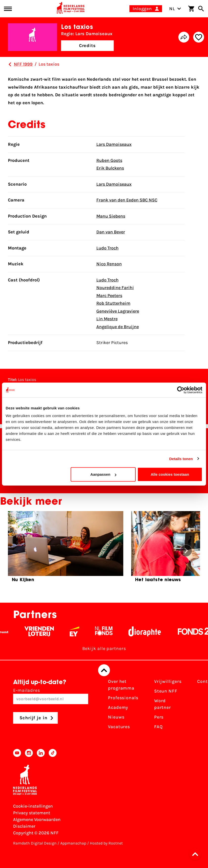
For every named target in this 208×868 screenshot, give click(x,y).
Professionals (123, 698)
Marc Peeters (109, 296)
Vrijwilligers (168, 681)
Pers (159, 717)
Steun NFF (166, 691)
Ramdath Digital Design (35, 843)
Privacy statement (32, 813)
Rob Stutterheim (113, 303)
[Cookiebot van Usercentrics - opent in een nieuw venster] (181, 390)
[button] (197, 854)
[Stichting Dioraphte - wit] (148, 631)
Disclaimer (24, 826)
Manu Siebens (111, 216)
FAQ (158, 727)
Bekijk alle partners (104, 648)
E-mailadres (51, 696)
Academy (118, 707)
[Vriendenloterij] (43, 631)
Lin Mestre (107, 319)
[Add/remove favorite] (199, 37)
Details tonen (181, 459)
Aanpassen (103, 474)
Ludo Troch (107, 248)
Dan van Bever (111, 232)
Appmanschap (73, 843)
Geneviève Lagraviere (118, 311)
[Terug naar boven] (104, 670)
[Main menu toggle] (8, 9)
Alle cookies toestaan (170, 474)
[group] (66, 549)
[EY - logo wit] (78, 631)
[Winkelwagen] (191, 9)
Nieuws (116, 717)
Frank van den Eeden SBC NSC (127, 200)
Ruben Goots (109, 160)
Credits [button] (87, 46)
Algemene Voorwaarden (37, 819)
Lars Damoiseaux (114, 144)
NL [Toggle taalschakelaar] (175, 9)
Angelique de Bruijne (118, 327)
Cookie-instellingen (33, 806)
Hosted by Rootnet (106, 843)
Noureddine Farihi (115, 288)
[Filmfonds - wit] (107, 631)
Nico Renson (109, 264)
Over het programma (121, 685)
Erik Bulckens (110, 168)
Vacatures (119, 727)
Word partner (163, 704)
